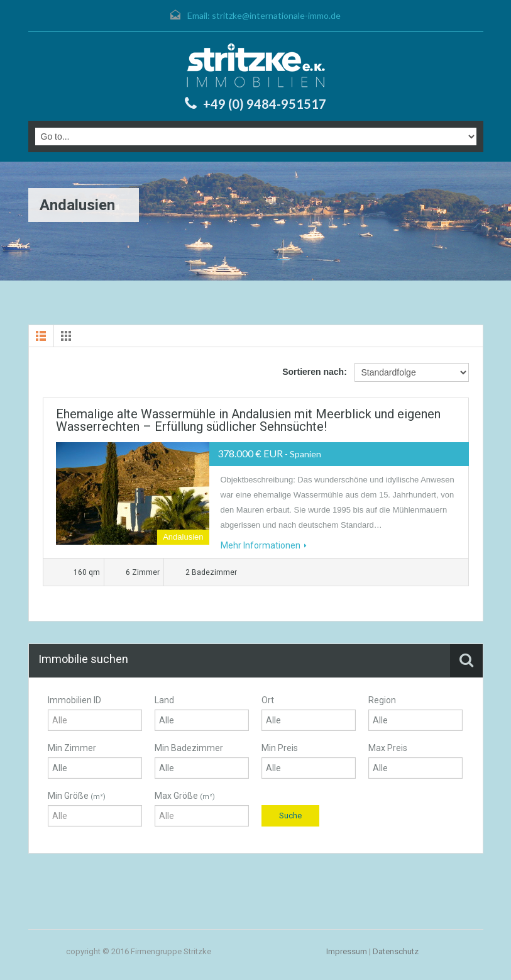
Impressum (347, 951)
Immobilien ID (74, 700)
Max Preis (388, 748)
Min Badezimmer (189, 748)
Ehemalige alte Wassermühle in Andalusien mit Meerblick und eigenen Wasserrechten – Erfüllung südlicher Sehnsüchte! (248, 420)
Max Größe (185, 796)
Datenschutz (396, 951)
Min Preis (280, 748)
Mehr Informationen (264, 545)
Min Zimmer (72, 748)
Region (382, 700)
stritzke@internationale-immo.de (276, 15)
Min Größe (77, 796)
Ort (268, 700)
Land (164, 700)
